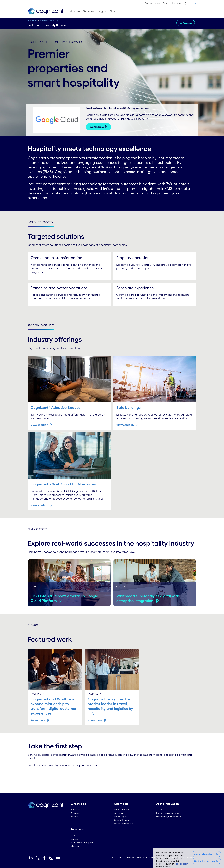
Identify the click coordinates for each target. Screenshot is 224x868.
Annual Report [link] (120, 816)
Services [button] (88, 11)
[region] (189, 858)
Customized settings (204, 861)
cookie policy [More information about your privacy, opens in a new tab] (182, 864)
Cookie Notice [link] (150, 857)
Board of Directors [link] (122, 820)
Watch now (97, 127)
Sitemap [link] (111, 857)
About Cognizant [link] (122, 809)
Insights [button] (102, 11)
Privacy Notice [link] (134, 857)
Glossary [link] (75, 846)
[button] (190, 3)
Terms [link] (121, 857)
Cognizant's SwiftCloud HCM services (64, 484)
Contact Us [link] (76, 835)
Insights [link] (74, 816)
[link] (46, 11)
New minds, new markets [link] (168, 816)
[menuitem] (148, 3)
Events (166, 3)
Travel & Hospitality (49, 20)
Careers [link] (74, 839)
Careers (148, 3)
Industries (33, 20)
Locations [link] (118, 813)
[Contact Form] (112, 776)
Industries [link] (75, 809)
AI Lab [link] (159, 809)
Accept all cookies (203, 854)
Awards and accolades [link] (124, 823)
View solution (39, 425)
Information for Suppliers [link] (82, 842)
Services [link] (75, 813)
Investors (177, 3)
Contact (187, 23)
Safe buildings (129, 407)
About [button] (113, 11)
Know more (38, 720)
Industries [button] (74, 11)
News (157, 3)
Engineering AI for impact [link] (168, 813)
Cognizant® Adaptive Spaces (56, 407)
